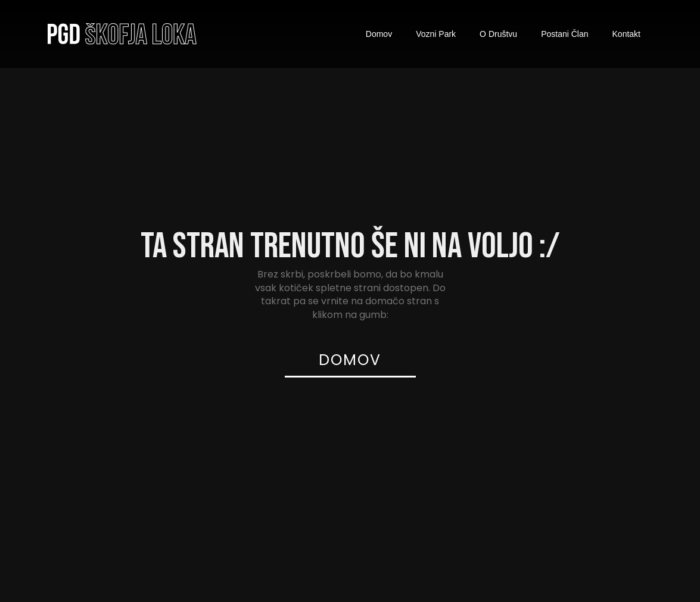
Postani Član (564, 34)
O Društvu (498, 34)
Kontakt (626, 34)
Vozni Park (436, 34)
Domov (379, 34)
